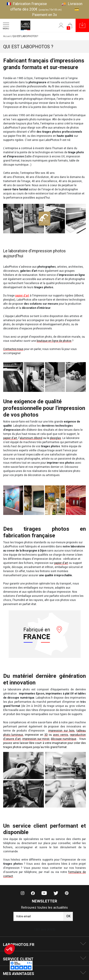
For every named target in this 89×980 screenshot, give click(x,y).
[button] (82, 25)
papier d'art (22, 296)
